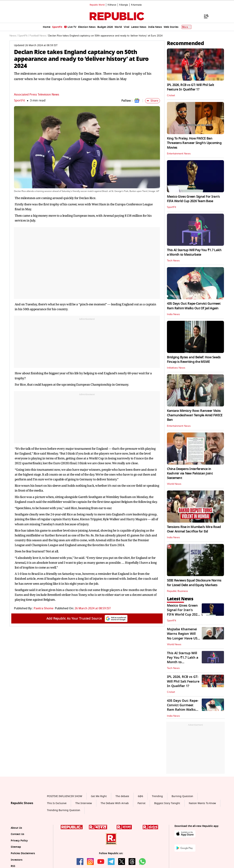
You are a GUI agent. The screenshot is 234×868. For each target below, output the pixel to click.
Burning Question (182, 796)
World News (174, 484)
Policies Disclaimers (23, 853)
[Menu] (204, 16)
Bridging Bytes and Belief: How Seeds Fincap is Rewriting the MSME (194, 359)
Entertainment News (179, 154)
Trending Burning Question (64, 810)
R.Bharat (112, 5)
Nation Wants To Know (202, 803)
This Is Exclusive (57, 803)
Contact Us (17, 834)
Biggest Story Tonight (167, 803)
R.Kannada (136, 5)
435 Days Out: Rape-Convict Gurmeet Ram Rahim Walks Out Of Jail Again (194, 306)
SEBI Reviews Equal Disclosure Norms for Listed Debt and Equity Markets (194, 583)
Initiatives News (176, 368)
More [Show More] (186, 27)
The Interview (84, 803)
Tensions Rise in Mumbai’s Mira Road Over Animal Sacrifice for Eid (194, 529)
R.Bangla (124, 5)
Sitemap (16, 847)
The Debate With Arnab (115, 803)
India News (173, 314)
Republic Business (177, 591)
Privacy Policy (19, 841)
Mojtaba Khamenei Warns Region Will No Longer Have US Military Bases (182, 636)
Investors (17, 860)
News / (14, 36)
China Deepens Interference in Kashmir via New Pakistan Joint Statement (190, 473)
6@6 (140, 796)
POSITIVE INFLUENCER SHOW (65, 796)
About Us (16, 828)
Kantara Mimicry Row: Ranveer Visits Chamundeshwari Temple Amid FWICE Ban (195, 415)
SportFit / (24, 36)
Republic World (97, 5)
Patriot (141, 803)
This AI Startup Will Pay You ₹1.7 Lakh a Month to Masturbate (194, 252)
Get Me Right (99, 796)
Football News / (39, 36)
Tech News (173, 261)
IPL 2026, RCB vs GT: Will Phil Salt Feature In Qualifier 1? (191, 87)
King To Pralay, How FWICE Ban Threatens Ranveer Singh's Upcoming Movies (194, 143)
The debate (122, 796)
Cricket (171, 96)
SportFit (19, 100)
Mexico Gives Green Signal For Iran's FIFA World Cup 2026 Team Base (193, 199)
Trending (157, 796)
